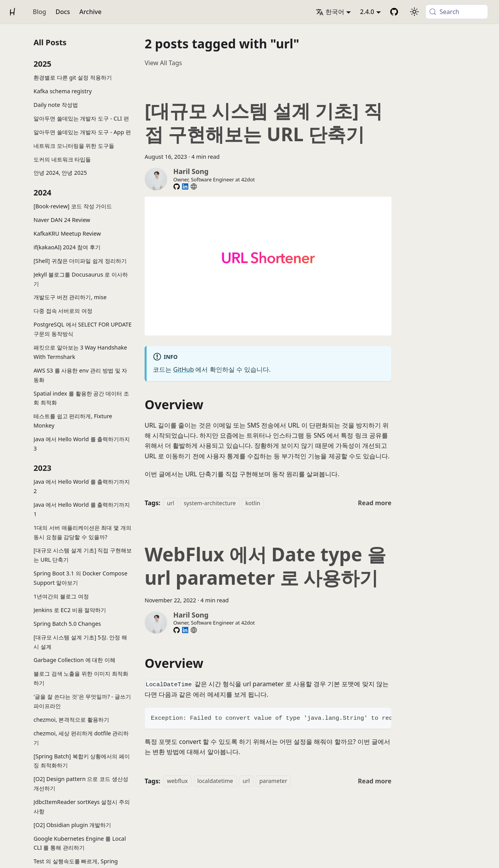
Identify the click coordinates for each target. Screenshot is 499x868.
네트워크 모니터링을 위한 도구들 (74, 146)
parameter (273, 781)
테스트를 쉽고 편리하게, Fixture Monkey (73, 421)
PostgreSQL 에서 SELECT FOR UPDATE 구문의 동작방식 (83, 329)
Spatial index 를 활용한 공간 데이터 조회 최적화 (81, 398)
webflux (177, 781)
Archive (91, 12)
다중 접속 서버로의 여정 (63, 311)
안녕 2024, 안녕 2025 (60, 173)
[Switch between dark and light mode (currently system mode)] (414, 12)
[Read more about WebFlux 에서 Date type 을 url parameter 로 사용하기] (375, 781)
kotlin (253, 503)
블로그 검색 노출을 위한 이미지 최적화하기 (81, 678)
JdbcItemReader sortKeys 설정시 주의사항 (82, 807)
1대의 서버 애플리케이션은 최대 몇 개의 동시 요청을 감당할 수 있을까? (82, 532)
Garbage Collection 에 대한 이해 (74, 660)
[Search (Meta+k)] (457, 12)
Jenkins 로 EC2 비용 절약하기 (70, 610)
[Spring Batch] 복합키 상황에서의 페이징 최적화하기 (82, 761)
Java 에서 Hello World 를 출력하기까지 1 (82, 509)
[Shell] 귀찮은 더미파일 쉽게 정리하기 (80, 261)
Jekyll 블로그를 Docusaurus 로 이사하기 (81, 279)
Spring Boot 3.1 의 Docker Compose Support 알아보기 (81, 578)
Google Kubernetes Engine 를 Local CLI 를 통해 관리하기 (80, 843)
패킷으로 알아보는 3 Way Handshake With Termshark (80, 352)
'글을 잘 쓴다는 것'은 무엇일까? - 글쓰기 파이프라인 (82, 701)
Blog (39, 12)
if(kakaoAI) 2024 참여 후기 (67, 247)
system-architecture (210, 503)
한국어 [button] (330, 12)
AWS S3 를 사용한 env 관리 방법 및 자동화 (80, 375)
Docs (63, 12)
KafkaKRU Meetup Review (67, 233)
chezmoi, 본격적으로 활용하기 (71, 720)
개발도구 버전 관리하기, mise (70, 297)
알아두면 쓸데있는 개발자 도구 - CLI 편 (81, 118)
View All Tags (163, 63)
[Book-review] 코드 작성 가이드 (73, 206)
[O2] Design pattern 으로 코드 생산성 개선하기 (81, 784)
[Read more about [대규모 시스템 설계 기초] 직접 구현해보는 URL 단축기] (375, 503)
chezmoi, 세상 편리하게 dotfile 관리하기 (81, 738)
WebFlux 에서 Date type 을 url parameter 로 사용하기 (265, 566)
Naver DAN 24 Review (62, 220)
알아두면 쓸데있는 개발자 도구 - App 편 (82, 132)
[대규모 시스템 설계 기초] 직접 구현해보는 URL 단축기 (83, 555)
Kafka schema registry (63, 91)
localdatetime (215, 781)
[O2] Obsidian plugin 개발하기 (72, 825)
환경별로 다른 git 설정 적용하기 (73, 77)
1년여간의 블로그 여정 (61, 596)
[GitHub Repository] (394, 12)
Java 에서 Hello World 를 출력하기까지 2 (82, 486)
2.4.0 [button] (367, 12)
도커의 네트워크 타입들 (62, 159)
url (171, 503)
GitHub (183, 369)
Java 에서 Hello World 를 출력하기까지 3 (82, 444)
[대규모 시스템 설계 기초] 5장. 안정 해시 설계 (80, 642)
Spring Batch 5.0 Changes (67, 624)
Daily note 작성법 (56, 105)
